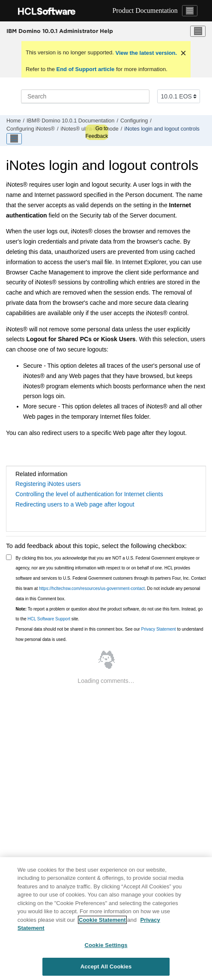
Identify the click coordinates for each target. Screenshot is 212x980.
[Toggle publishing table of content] (14, 139)
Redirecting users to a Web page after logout (75, 504)
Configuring (134, 121)
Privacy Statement (158, 629)
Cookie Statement (102, 920)
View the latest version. (145, 53)
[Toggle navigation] (190, 11)
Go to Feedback (97, 132)
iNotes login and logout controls (162, 129)
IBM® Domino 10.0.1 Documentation (70, 121)
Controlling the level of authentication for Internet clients (89, 494)
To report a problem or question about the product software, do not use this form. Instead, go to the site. (109, 614)
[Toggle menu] (198, 31)
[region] (106, 919)
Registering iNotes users (48, 484)
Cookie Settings (106, 945)
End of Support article (85, 69)
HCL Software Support (49, 619)
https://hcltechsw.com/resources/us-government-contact (92, 588)
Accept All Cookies (106, 967)
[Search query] (85, 96)
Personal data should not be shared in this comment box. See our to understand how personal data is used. (110, 634)
